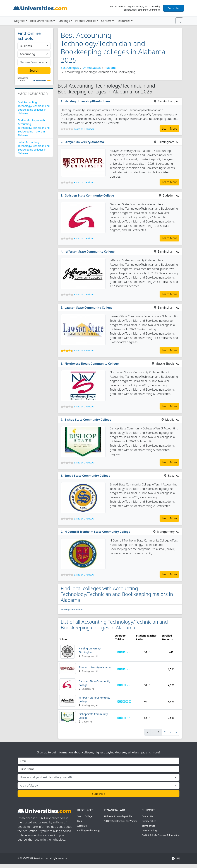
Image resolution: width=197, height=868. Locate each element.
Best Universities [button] (41, 21)
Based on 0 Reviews (84, 129)
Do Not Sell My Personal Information (161, 835)
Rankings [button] (64, 21)
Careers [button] (106, 21)
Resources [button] (123, 21)
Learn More (169, 129)
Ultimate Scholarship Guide (118, 816)
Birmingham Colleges (72, 610)
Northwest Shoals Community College (92, 364)
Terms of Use (149, 826)
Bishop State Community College (88, 420)
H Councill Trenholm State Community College (98, 532)
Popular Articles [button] (86, 21)
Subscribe (174, 8)
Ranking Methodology (89, 830)
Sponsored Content (23, 79)
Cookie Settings (150, 830)
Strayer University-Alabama (84, 142)
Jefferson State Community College (90, 252)
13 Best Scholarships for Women (121, 821)
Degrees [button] (20, 21)
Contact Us (147, 816)
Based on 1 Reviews (84, 351)
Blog (80, 821)
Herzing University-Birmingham (87, 101)
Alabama (110, 68)
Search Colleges (85, 816)
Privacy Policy (149, 821)
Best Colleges (70, 68)
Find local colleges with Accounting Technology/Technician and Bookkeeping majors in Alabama (34, 128)
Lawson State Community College (89, 308)
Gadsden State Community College (89, 195)
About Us (82, 826)
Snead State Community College (87, 476)
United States (92, 68)
